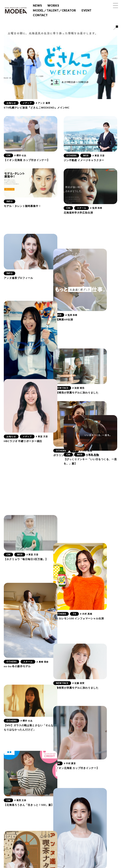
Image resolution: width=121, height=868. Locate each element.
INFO (10, 201)
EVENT (87, 10)
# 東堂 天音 (98, 156)
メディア (27, 103)
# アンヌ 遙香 (43, 103)
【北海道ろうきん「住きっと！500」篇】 (29, 701)
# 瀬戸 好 (100, 833)
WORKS (53, 6)
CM (8, 155)
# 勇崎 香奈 (43, 581)
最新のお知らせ (91, 763)
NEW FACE (73, 340)
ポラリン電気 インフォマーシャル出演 (87, 407)
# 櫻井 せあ (20, 155)
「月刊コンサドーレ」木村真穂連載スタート (90, 767)
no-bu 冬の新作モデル (17, 585)
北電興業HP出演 (73, 292)
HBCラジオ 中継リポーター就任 (23, 441)
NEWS (37, 6)
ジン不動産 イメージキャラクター (84, 160)
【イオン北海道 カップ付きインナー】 (27, 160)
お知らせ (11, 103)
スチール (82, 208)
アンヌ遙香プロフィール (18, 258)
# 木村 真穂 (96, 402)
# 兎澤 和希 (96, 208)
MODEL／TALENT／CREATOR (54, 10)
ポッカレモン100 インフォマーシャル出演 (89, 547)
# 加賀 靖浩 (89, 340)
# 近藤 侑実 (89, 595)
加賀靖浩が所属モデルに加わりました (86, 344)
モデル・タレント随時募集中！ (22, 206)
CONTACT (40, 15)
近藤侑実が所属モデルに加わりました (86, 600)
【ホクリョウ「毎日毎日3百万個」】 (26, 493)
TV (85, 402)
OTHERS (71, 156)
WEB (86, 156)
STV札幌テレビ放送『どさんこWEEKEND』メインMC (37, 107)
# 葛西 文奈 (20, 696)
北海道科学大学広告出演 (78, 213)
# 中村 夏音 (80, 665)
